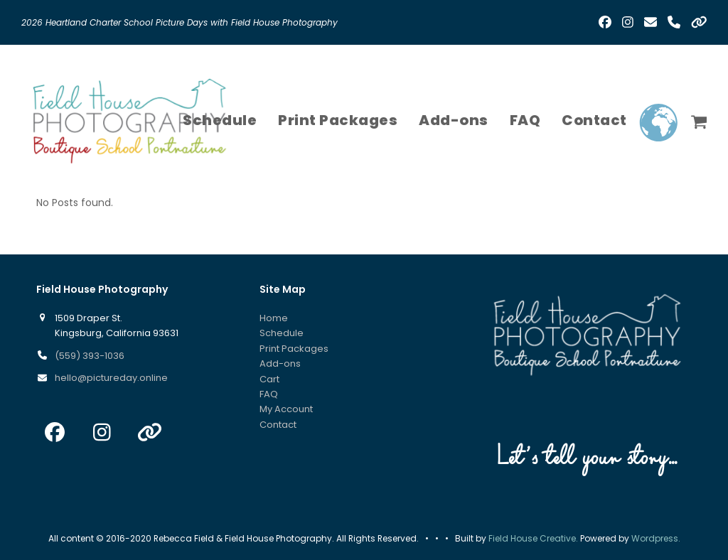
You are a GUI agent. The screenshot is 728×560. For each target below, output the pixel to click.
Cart (269, 379)
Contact (278, 425)
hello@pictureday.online (111, 378)
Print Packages (294, 349)
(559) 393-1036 (90, 356)
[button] (699, 120)
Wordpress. (656, 538)
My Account (286, 409)
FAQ (269, 394)
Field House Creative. (533, 538)
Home (274, 318)
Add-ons (280, 364)
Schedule (282, 333)
